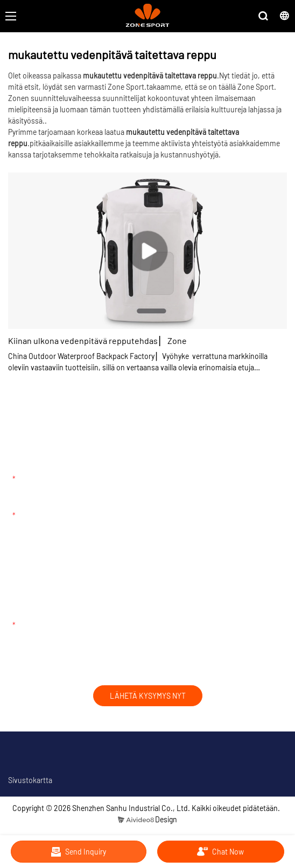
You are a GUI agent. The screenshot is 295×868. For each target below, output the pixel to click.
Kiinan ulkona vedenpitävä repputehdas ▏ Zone (97, 340)
